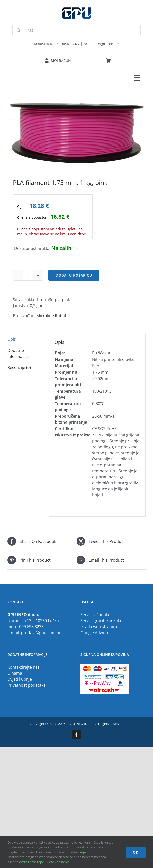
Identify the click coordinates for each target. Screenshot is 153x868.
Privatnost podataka (27, 685)
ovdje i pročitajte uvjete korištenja (44, 862)
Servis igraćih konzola (101, 621)
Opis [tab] (12, 339)
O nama (15, 673)
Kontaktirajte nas (24, 667)
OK (136, 852)
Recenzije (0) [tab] (19, 367)
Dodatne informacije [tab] (18, 353)
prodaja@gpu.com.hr (41, 633)
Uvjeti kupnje (20, 679)
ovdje (82, 852)
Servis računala (95, 615)
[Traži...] (76, 30)
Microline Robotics (54, 316)
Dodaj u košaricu (74, 275)
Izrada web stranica (99, 627)
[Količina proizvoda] (28, 275)
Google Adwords (96, 633)
